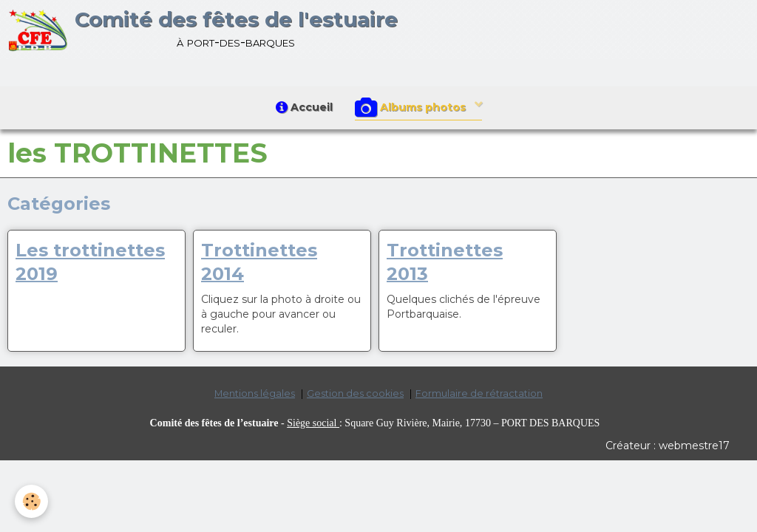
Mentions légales (255, 393)
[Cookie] (31, 501)
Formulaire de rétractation (479, 393)
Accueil (304, 107)
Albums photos (412, 108)
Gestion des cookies (355, 393)
